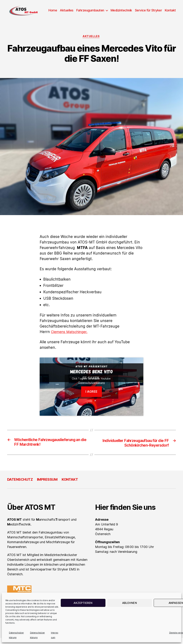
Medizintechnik (135, 10)
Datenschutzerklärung (92, 388)
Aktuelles (81, 10)
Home (67, 10)
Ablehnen (130, 603)
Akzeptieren (83, 603)
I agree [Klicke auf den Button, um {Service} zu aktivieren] (91, 397)
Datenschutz (21, 485)
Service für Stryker (162, 10)
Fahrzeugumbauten (104, 10)
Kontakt (170, 16)
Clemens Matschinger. (71, 337)
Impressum (50, 485)
